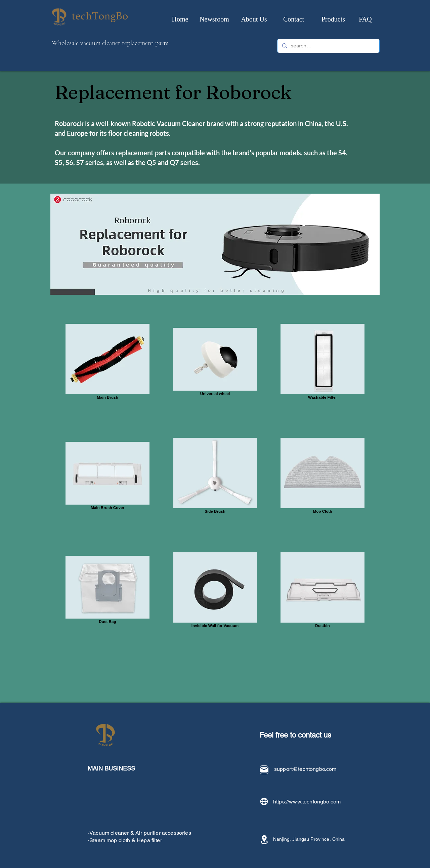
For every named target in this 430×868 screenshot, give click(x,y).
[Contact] (294, 19)
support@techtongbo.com (305, 769)
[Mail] (264, 770)
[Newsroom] (214, 19)
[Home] (180, 19)
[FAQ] (365, 19)
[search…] (328, 46)
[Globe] (264, 801)
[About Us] (254, 19)
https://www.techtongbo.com (307, 802)
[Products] (333, 19)
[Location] (264, 840)
